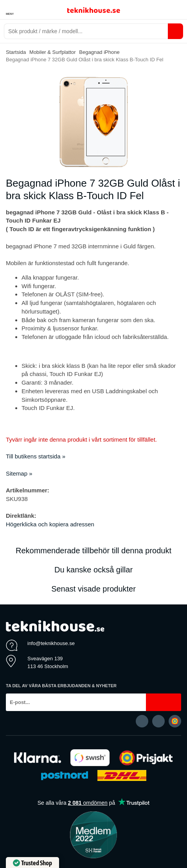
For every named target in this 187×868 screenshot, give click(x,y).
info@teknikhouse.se (51, 643)
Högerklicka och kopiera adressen (50, 524)
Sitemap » (19, 473)
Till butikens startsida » (36, 456)
